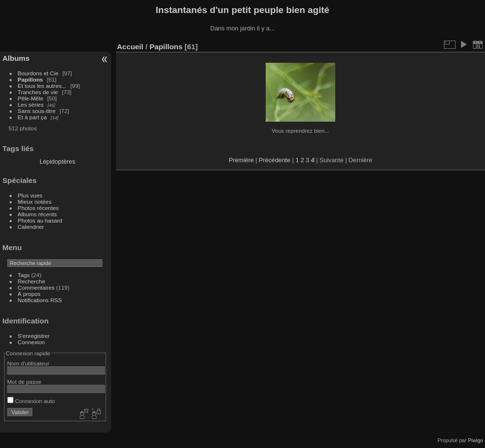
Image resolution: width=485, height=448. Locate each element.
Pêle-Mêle (31, 98)
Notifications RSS (40, 300)
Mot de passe (24, 382)
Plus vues (30, 195)
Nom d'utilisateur (28, 363)
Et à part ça (32, 117)
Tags (24, 275)
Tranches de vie (38, 92)
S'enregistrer (34, 336)
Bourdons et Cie (38, 73)
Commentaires (36, 287)
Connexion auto (31, 401)
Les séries (31, 105)
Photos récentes (38, 208)
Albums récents (37, 214)
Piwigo (476, 440)
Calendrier (31, 227)
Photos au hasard (40, 220)
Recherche (32, 281)
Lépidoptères (57, 161)
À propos (29, 294)
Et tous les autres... (42, 86)
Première (241, 160)
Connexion (31, 342)
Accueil (130, 47)
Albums (16, 58)
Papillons (30, 79)
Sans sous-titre (37, 111)
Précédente (275, 160)
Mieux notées (35, 202)
